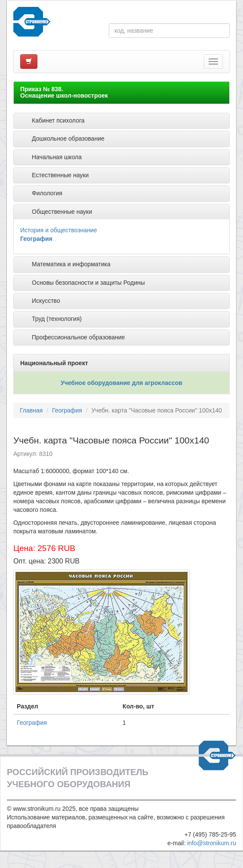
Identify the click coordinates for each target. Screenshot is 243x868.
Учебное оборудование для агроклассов (121, 383)
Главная (31, 410)
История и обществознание (58, 230)
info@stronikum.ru (212, 843)
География (36, 239)
